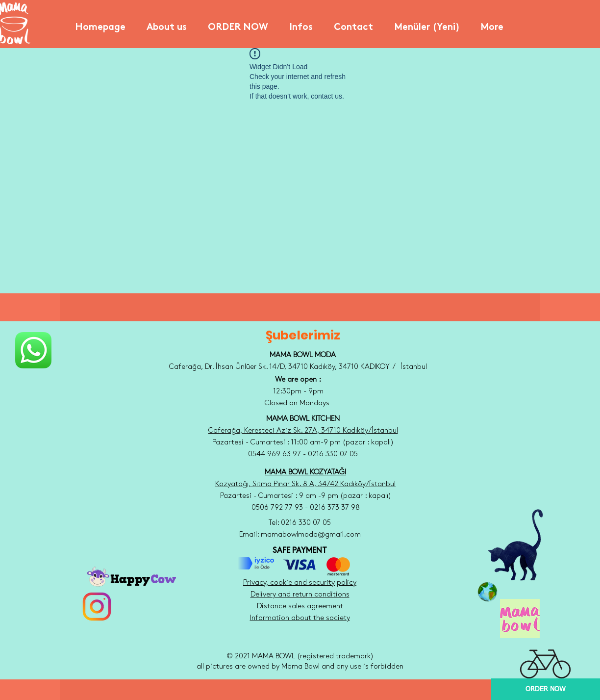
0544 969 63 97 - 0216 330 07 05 (303, 454)
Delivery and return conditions (300, 595)
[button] (166, 24)
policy (347, 583)
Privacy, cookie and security (289, 583)
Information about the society (300, 618)
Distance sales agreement (300, 606)
